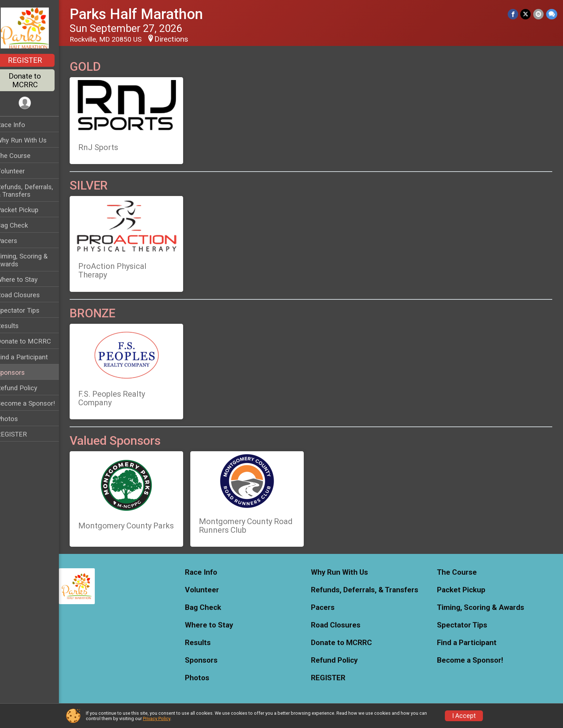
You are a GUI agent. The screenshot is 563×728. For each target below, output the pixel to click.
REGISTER (34, 60)
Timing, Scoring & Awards (31, 260)
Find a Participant (31, 357)
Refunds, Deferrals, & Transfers (34, 191)
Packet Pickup (27, 210)
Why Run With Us (31, 140)
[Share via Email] (539, 14)
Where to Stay (26, 279)
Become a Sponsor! (35, 403)
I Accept (464, 716)
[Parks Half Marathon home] (34, 28)
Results (17, 326)
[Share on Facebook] (514, 14)
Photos (17, 419)
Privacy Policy (157, 718)
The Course (23, 156)
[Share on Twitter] (526, 14)
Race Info (20, 125)
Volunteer (20, 171)
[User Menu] (34, 103)
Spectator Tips (27, 310)
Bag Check (22, 225)
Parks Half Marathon (146, 14)
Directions (181, 39)
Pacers (16, 241)
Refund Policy (26, 388)
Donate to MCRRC (34, 80)
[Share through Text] (552, 14)
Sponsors (20, 372)
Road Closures (27, 295)
